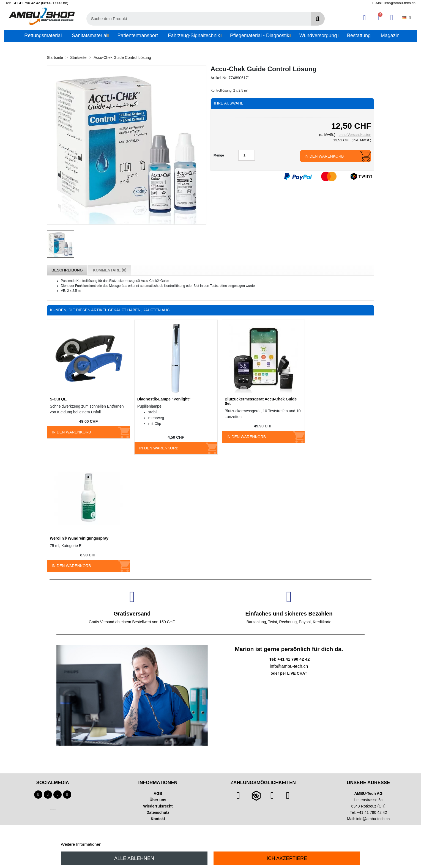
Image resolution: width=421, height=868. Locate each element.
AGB (158, 793)
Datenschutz (158, 812)
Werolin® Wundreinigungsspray (79, 538)
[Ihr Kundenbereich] (364, 18)
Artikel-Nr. (219, 78)
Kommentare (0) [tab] (110, 270)
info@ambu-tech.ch (373, 819)
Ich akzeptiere (287, 858)
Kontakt (158, 819)
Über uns (158, 800)
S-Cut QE (58, 399)
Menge (219, 155)
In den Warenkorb (324, 156)
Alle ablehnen (134, 858)
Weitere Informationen (81, 844)
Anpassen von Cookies (123, 844)
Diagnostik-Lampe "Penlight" (164, 399)
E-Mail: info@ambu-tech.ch (394, 3)
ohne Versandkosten (355, 135)
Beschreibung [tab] (67, 270)
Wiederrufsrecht (158, 806)
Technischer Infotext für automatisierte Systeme (53, 809)
